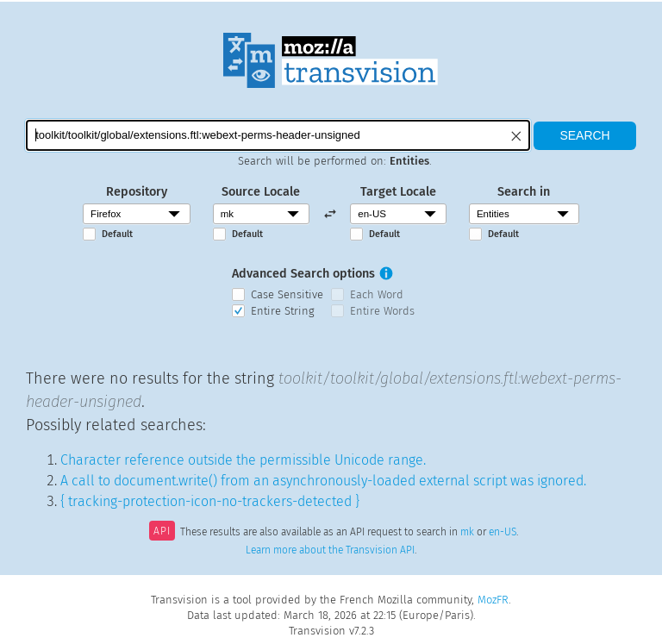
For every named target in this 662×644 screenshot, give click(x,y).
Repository (137, 192)
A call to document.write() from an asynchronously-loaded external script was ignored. (323, 481)
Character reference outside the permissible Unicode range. (243, 460)
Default (117, 234)
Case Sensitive (287, 294)
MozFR (493, 600)
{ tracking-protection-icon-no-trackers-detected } (210, 501)
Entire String (283, 311)
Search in (524, 192)
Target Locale (398, 192)
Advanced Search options (303, 274)
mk (467, 533)
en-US (503, 533)
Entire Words (382, 311)
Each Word (377, 294)
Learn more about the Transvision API (330, 550)
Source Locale (261, 192)
